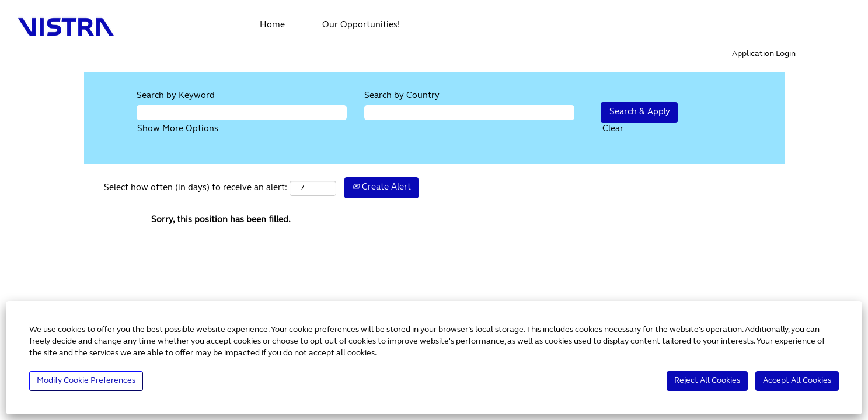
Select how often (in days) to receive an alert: (196, 188)
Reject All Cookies (707, 381)
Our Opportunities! (361, 25)
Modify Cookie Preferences (86, 381)
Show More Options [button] (178, 129)
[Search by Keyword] (242, 112)
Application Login (764, 54)
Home (272, 25)
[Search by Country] (469, 112)
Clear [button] (613, 129)
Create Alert (381, 188)
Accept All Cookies (797, 381)
